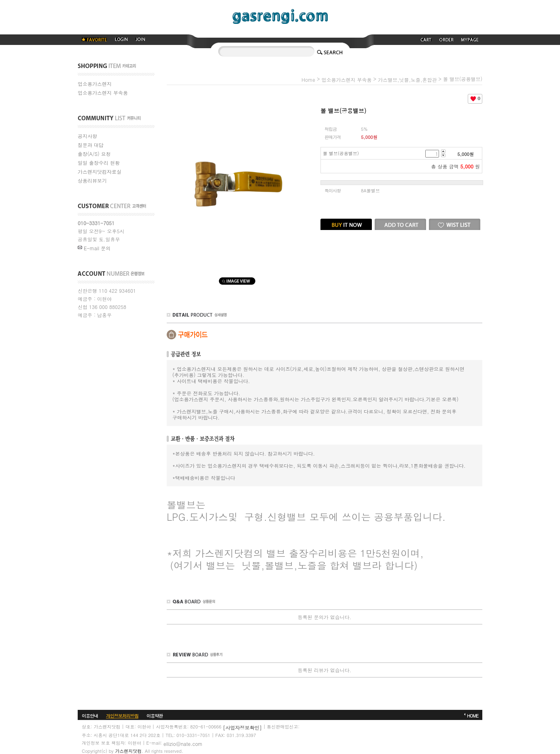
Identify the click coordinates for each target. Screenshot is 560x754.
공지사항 (87, 136)
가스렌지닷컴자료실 (100, 171)
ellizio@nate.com (183, 743)
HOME (473, 716)
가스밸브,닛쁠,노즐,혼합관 (407, 80)
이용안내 (90, 716)
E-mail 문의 (94, 248)
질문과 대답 (91, 145)
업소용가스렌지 (95, 84)
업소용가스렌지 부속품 (103, 93)
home (308, 80)
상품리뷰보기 (92, 180)
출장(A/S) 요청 (94, 154)
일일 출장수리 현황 (99, 163)
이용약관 (155, 716)
